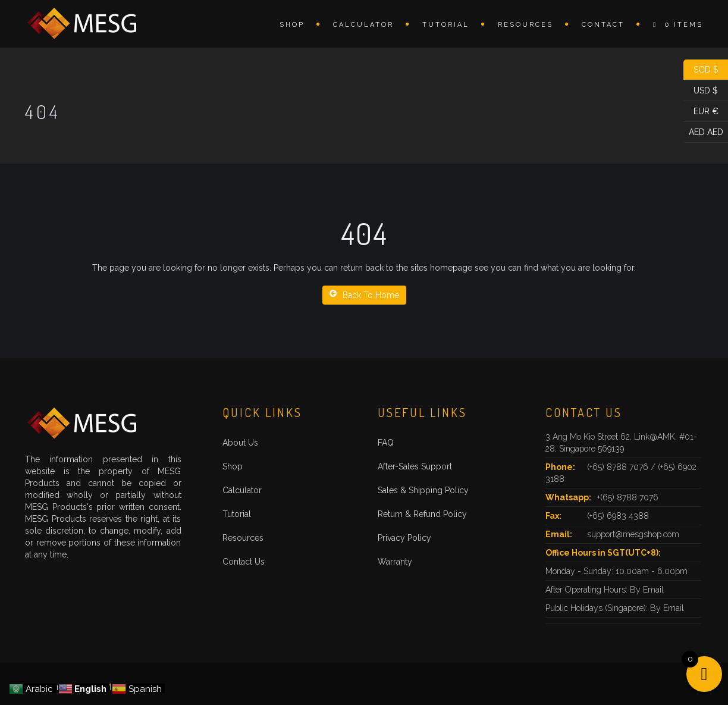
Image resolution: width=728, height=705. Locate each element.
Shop (292, 25)
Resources (525, 25)
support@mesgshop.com (633, 534)
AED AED (703, 132)
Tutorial (446, 25)
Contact (603, 25)
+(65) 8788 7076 (628, 497)
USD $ (701, 91)
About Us (240, 443)
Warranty (395, 562)
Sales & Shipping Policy (423, 490)
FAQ (386, 443)
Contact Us (244, 562)
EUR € (701, 112)
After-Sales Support (415, 466)
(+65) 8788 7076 (619, 467)
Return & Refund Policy (422, 514)
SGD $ (701, 70)
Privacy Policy (404, 538)
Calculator (363, 25)
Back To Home (364, 294)
